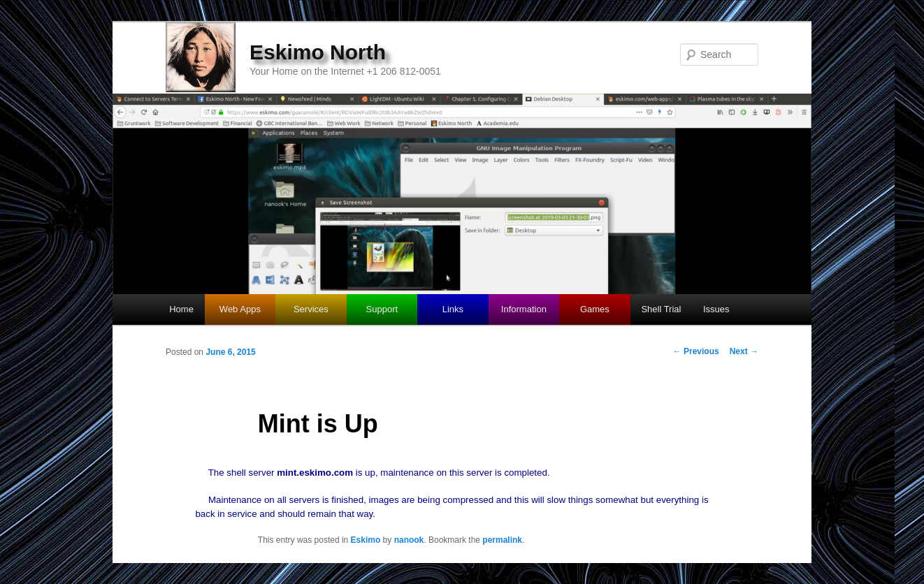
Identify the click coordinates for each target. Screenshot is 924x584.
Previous (696, 351)
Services (311, 309)
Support (382, 309)
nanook (409, 540)
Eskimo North (318, 52)
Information (524, 309)
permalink (502, 540)
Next (744, 351)
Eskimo (366, 540)
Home (181, 309)
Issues (716, 309)
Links (453, 309)
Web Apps (240, 309)
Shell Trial (661, 309)
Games (595, 309)
